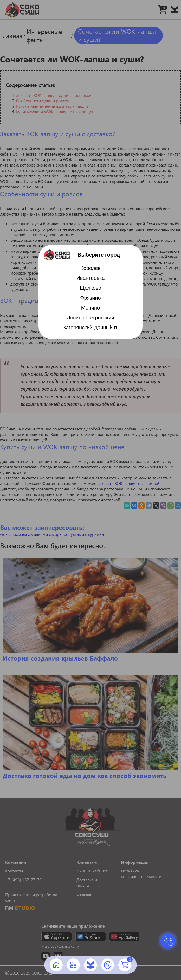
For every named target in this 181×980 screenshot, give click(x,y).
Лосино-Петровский (90, 318)
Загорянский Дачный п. (90, 328)
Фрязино (90, 298)
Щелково (91, 288)
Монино (90, 308)
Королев (90, 268)
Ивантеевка (90, 278)
